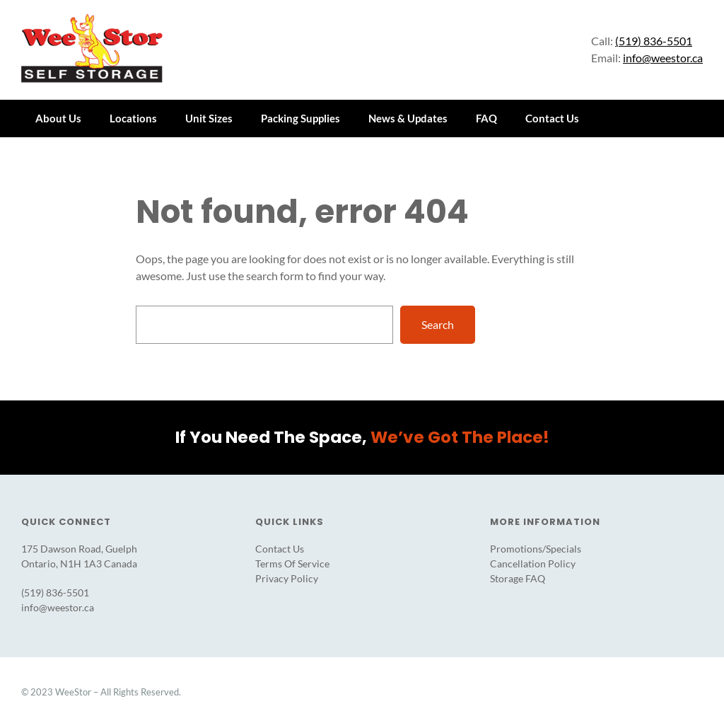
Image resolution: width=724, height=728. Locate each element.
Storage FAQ (518, 578)
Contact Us (280, 549)
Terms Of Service (292, 564)
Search (438, 324)
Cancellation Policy (533, 564)
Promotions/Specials (536, 549)
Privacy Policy (287, 578)
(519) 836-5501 (654, 41)
